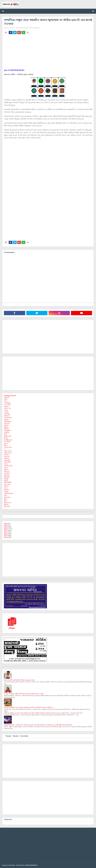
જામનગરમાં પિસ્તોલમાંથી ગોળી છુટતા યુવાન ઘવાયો (19, 680)
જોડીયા (6, 429)
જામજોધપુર (8, 421)
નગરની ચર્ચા (8, 447)
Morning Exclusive (10, 396)
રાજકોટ (6, 486)
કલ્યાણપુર (7, 403)
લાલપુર (6, 492)
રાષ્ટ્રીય (6, 490)
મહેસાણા (7, 477)
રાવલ (6, 488)
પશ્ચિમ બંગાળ (8, 453)
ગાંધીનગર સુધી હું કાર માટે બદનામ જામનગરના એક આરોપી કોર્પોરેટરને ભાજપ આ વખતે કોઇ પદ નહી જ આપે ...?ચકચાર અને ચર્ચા (43, 713)
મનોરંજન (7, 473)
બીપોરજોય (7, 462)
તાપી (5, 434)
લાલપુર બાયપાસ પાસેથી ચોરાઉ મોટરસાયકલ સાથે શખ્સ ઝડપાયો (24, 694)
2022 (6, 530)
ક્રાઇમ (6, 410)
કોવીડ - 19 (7, 408)
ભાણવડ (6, 469)
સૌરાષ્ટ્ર (6, 505)
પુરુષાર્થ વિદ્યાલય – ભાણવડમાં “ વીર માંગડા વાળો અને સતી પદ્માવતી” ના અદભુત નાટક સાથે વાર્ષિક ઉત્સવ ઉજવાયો (38, 725)
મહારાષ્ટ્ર (7, 475)
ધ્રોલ (6, 445)
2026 (6, 524)
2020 (6, 534)
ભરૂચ (6, 468)
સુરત (5, 501)
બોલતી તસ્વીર (8, 466)
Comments (24, 736)
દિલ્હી (6, 438)
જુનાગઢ (6, 425)
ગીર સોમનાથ (8, 418)
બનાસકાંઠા (7, 460)
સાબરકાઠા (7, 497)
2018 (6, 537)
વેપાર (5, 495)
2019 (6, 536)
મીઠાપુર (6, 479)
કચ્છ (5, 401)
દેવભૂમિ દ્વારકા (8, 440)
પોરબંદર (6, 455)
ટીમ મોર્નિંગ (7, 431)
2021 (6, 532)
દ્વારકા (6, 444)
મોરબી (6, 480)
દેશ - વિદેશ (7, 442)
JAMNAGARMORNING (31, 865)
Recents (16, 736)
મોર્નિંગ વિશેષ (8, 482)
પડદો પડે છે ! (8, 451)
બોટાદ (6, 464)
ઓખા (6, 399)
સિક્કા (5, 499)
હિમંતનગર (7, 506)
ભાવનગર (7, 471)
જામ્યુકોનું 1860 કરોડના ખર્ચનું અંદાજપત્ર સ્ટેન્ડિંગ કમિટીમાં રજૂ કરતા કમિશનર (28, 707)
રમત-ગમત (7, 484)
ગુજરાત (6, 419)
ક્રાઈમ (6, 412)
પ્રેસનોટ (7, 458)
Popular (8, 736)
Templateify (12, 865)
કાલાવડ (6, 407)
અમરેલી (6, 397)
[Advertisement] (48, 52)
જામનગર (7, 423)
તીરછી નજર (8, 436)
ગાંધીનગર (7, 416)
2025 (6, 525)
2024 (6, 527)
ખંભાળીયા (7, 414)
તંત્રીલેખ (7, 432)
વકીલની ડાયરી (8, 493)
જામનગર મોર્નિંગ (10, 28)
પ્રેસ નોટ (7, 456)
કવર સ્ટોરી (7, 405)
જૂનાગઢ (6, 427)
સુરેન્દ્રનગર (8, 503)
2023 (6, 529)
